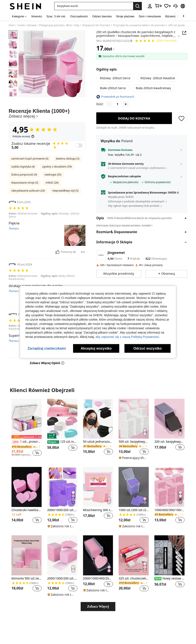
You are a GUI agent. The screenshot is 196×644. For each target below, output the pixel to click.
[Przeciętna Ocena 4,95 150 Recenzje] (156, 41)
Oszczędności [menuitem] (79, 16)
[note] (133, 458)
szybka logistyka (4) (23, 167)
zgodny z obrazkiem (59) (57, 167)
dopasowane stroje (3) (25, 183)
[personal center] (150, 6)
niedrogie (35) (53, 175)
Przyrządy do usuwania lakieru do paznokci (139, 25)
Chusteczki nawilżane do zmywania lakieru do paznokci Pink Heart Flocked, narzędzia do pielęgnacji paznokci (27, 510)
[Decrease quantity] (109, 104)
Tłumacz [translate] (14, 229)
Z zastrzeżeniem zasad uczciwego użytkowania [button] (136, 168)
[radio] (115, 78)
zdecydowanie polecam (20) (28, 191)
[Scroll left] (178, 16)
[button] (175, 6)
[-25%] (15, 442)
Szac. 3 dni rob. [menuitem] (56, 16)
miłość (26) (52, 183)
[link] (158, 6)
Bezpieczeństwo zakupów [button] (124, 176)
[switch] (79, 145)
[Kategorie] (20, 16)
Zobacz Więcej (98, 606)
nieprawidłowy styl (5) (65, 191)
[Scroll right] (183, 16)
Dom (12, 25)
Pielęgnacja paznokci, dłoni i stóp (59, 25)
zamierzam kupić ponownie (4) (30, 159)
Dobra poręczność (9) (24, 175)
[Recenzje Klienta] (47, 113)
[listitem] (27, 429)
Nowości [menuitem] (37, 16)
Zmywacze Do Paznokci (96, 25)
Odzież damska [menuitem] (102, 16)
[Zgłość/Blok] (83, 252)
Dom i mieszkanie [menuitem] (150, 16)
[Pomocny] (57, 252)
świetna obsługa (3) (68, 159)
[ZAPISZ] (181, 118)
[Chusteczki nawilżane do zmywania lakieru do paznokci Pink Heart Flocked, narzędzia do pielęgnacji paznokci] (27, 487)
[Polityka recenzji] (24, 136)
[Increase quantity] (126, 104)
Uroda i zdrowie (27, 25)
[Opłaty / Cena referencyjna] (114, 49)
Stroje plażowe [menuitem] (125, 16)
